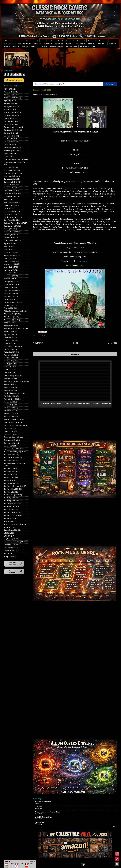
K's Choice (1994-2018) (11, 270)
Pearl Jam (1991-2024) (11, 355)
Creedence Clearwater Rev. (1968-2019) (16, 160)
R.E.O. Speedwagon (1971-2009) (14, 376)
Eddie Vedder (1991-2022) (12, 203)
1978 (39, 335)
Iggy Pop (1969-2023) (11, 244)
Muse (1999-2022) (10, 323)
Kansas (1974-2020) (10, 273)
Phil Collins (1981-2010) (11, 358)
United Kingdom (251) (25, 44)
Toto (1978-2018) (9, 521)
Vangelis (44, 335)
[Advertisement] (64, 65)
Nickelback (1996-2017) (11, 332)
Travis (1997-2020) (10, 527)
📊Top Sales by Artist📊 (87, 47)
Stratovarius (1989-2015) (12, 440)
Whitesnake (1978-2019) (12, 545)
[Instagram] (117, 854)
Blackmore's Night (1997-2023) (13, 127)
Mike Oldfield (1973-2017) (12, 317)
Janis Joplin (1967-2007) (12, 261)
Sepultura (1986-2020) (11, 417)
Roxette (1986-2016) (10, 402)
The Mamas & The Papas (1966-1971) (15, 486)
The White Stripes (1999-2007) (14, 516)
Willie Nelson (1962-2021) (12, 548)
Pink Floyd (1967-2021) (11, 361)
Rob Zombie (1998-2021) (12, 396)
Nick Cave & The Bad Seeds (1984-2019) (17, 329)
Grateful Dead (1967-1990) (12, 232)
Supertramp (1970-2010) (12, 443)
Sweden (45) (102, 44)
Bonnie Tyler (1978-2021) (12, 142)
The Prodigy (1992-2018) (12, 498)
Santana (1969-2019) (11, 405)
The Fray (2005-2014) (11, 480)
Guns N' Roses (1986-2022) (13, 241)
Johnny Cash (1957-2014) (12, 267)
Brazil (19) (25, 47)
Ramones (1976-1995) (10, 390)
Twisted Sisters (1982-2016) (13, 530)
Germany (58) (48, 44)
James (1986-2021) (10, 258)
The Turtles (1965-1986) (11, 507)
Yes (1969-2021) (9, 554)
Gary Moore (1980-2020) (12, 220)
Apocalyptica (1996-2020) (12, 107)
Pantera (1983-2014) (10, 349)
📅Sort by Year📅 (72, 47)
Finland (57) (92, 44)
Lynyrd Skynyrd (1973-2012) (13, 291)
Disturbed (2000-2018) (11, 188)
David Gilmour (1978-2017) (12, 170)
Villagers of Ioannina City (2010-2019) (16, 542)
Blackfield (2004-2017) (11, 124)
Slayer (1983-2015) (10, 429)
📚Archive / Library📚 (57, 47)
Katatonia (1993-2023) (11, 276)
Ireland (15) (69, 44)
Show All (115, 827)
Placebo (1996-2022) (10, 364)
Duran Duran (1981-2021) (12, 197)
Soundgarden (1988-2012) (12, 434)
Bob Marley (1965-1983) (11, 136)
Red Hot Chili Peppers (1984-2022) (15, 393)
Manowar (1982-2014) (11, 299)
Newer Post (38, 343)
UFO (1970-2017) (9, 536)
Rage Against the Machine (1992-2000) (16, 382)
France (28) (7, 47)
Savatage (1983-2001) (11, 408)
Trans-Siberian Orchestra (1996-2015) (16, 524)
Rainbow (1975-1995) (10, 385)
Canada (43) (38, 44)
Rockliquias (38, 807)
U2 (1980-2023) (9, 533)
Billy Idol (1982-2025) (11, 119)
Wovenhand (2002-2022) (12, 551)
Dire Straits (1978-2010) (12, 185)
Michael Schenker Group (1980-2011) (16, 311)
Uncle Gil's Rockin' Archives (43, 817)
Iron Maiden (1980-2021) (12, 255)
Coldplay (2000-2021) (11, 154)
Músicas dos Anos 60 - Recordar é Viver (48, 812)
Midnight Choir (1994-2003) (13, 314)
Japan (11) (34, 47)
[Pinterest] (117, 859)
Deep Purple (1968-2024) (12, 176)
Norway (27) (113, 44)
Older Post (112, 343)
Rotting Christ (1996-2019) (12, 399)
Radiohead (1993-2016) (11, 379)
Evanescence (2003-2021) (12, 211)
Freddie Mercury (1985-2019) (13, 217)
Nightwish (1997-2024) (11, 335)
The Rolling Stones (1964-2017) (14, 501)
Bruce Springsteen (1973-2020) (14, 151)
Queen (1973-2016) (10, 370)
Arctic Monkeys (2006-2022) (13, 113)
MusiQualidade (40, 822)
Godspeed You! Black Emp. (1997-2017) (16, 223)
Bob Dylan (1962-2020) (11, 133)
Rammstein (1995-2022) (11, 387)
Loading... (75, 685)
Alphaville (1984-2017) (11, 101)
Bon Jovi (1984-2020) (11, 139)
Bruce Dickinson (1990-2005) (13, 148)
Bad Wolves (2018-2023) (12, 116)
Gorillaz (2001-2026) (10, 229)
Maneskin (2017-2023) (11, 296)
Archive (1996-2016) (10, 110)
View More (75, 354)
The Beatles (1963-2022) (12, 461)
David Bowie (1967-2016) (12, 167)
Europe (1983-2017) (10, 208)
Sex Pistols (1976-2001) (11, 411)
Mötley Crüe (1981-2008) (12, 320)
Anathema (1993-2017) (11, 104)
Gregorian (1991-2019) (11, 238)
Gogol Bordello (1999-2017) (12, 226)
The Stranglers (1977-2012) (12, 504)
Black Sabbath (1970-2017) (12, 121)
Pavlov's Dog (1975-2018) (12, 352)
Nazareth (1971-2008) (11, 326)
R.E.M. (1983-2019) (10, 373)
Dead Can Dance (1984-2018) (13, 173)
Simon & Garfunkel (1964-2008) (14, 420)
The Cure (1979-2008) (11, 474)
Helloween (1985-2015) (11, 252)
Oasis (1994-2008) (10, 343)
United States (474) (10, 44)
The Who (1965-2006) (11, 518)
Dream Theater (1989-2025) (13, 194)
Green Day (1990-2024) (12, 235)
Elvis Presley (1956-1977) (12, 206)
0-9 (12, 41)
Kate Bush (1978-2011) (11, 279)
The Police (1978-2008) (11, 492)
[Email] (117, 864)
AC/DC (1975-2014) (10, 89)
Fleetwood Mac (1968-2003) (13, 214)
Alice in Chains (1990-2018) (12, 98)
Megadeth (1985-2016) (11, 305)
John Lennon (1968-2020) (12, 264)
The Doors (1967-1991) (11, 477)
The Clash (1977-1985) (11, 469)
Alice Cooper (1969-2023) (12, 95)
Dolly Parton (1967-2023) (12, 191)
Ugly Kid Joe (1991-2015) (12, 539)
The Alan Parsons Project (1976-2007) (16, 452)
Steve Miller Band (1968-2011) (13, 437)
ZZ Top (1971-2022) (10, 557)
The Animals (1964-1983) (12, 455)
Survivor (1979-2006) (11, 446)
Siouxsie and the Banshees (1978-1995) (16, 426)
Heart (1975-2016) (10, 250)
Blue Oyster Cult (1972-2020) (13, 130)
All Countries (44, 47)
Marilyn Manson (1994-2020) (13, 302)
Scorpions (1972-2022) (11, 414)
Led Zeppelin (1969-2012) (12, 282)
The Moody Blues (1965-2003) (13, 489)
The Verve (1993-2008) (11, 510)
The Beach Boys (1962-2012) (13, 458)
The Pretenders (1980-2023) (13, 495)
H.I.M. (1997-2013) (10, 247)
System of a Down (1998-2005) (14, 449)
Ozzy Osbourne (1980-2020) (13, 346)
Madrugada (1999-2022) (12, 294)
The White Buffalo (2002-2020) (14, 513)
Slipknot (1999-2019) (10, 431)
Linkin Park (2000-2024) (12, 285)
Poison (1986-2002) (10, 367)
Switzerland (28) (81, 44)
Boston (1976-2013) (10, 145)
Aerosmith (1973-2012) (11, 92)
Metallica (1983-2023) (11, 308)
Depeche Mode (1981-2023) (13, 182)
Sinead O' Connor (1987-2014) (13, 423)
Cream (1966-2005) (10, 157)
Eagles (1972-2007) (10, 200)
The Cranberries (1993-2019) (13, 472)
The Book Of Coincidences (43, 802)
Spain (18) (16, 47)
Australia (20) (59, 44)
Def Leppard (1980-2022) (12, 179)
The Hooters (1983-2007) (12, 483)
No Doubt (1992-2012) (11, 341)
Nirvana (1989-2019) (10, 338)
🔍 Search (110, 84)
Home (6, 41)
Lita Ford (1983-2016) (11, 288)
